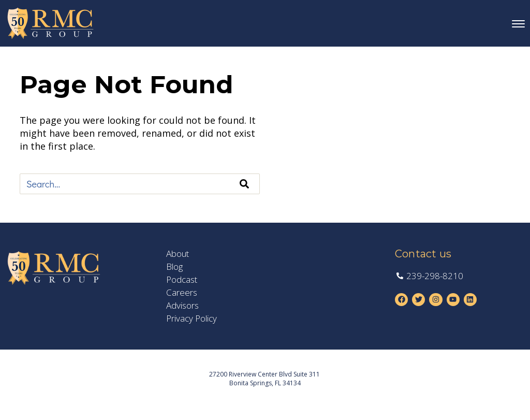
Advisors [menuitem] (182, 306)
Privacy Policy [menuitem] (192, 318)
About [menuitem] (178, 254)
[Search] (244, 184)
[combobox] (140, 184)
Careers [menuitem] (182, 293)
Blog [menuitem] (174, 267)
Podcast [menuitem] (182, 280)
